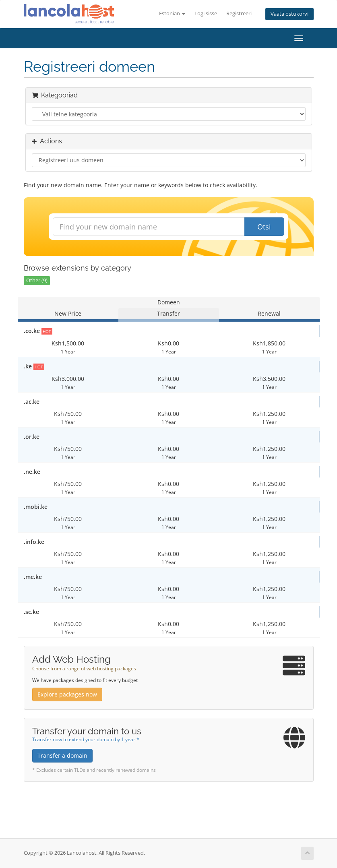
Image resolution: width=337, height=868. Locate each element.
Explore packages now (67, 694)
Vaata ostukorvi (289, 14)
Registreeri (239, 13)
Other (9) (37, 280)
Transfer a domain (62, 755)
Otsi (264, 227)
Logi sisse (206, 13)
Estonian (172, 13)
